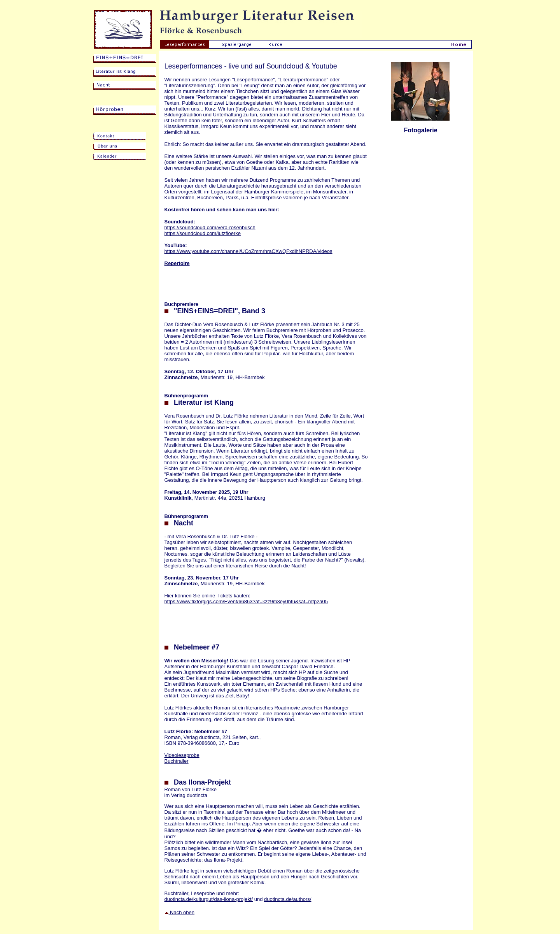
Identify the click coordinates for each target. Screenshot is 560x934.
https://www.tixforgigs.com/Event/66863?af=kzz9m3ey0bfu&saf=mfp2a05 (246, 601)
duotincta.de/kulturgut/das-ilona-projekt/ (209, 899)
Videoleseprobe (182, 755)
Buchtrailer (177, 761)
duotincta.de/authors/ (288, 899)
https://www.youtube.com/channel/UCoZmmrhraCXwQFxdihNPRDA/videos (248, 251)
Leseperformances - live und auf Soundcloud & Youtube (251, 66)
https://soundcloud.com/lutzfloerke (203, 233)
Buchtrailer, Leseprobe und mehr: (202, 893)
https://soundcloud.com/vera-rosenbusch (210, 227)
